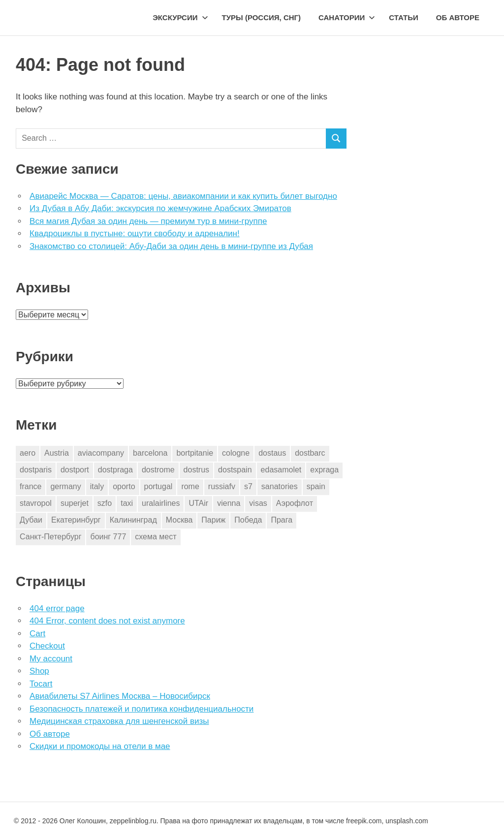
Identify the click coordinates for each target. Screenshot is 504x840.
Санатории (347, 17)
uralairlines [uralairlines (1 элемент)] (161, 503)
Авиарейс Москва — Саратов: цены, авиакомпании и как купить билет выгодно (183, 196)
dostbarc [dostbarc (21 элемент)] (310, 453)
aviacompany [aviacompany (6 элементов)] (101, 453)
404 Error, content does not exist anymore (107, 621)
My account (51, 659)
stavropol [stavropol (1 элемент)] (36, 503)
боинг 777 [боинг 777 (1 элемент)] (108, 537)
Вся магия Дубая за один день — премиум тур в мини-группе (148, 221)
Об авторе (458, 17)
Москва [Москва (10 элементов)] (179, 520)
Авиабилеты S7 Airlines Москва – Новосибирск (120, 696)
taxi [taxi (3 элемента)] (127, 503)
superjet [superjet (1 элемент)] (75, 503)
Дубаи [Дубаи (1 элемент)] (31, 520)
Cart (37, 634)
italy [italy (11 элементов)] (97, 486)
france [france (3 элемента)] (31, 486)
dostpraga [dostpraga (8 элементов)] (115, 470)
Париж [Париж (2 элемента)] (213, 520)
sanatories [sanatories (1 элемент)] (280, 486)
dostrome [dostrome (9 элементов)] (158, 470)
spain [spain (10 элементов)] (316, 486)
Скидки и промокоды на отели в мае (100, 746)
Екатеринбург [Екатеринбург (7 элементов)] (76, 520)
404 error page (57, 608)
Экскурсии (180, 17)
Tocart (41, 684)
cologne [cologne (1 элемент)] (236, 453)
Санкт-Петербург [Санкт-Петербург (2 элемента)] (50, 537)
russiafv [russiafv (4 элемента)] (222, 486)
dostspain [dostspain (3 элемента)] (235, 470)
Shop (39, 671)
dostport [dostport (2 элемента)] (75, 470)
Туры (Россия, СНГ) (262, 17)
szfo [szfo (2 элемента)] (105, 503)
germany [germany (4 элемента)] (65, 486)
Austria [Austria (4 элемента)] (57, 453)
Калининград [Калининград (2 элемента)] (133, 520)
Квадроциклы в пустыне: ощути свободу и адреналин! (135, 233)
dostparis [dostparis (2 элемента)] (36, 470)
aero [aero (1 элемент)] (28, 453)
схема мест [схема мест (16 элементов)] (156, 537)
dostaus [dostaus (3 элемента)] (272, 453)
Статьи (404, 17)
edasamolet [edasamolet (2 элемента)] (281, 470)
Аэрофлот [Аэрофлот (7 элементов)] (295, 503)
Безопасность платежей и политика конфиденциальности (142, 709)
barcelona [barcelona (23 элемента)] (150, 453)
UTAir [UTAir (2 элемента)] (198, 503)
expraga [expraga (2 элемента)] (324, 470)
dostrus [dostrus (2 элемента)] (196, 470)
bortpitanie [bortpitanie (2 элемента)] (195, 453)
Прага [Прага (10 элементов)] (282, 520)
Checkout (47, 646)
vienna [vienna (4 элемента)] (229, 503)
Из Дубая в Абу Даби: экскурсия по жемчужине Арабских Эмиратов (160, 208)
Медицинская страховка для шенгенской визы (119, 721)
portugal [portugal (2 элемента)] (158, 486)
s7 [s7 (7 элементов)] (248, 486)
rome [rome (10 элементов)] (190, 486)
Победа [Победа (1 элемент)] (248, 520)
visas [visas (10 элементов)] (258, 503)
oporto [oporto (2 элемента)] (124, 486)
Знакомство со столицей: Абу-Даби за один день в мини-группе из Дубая (171, 246)
